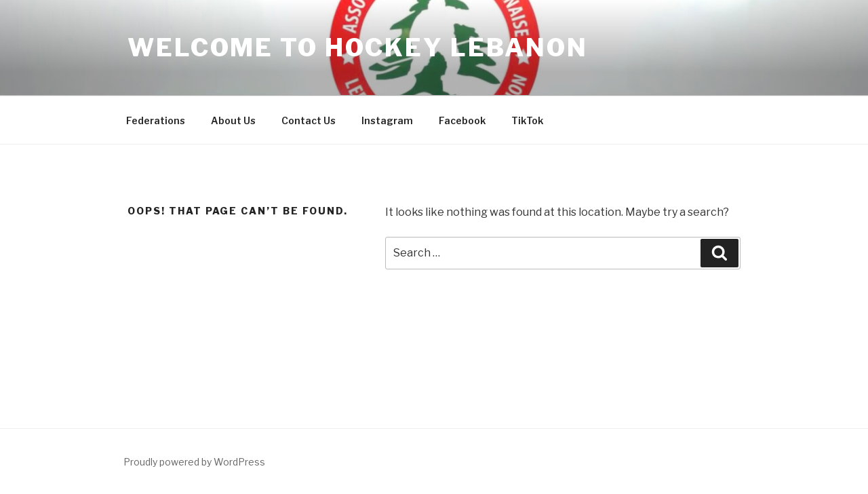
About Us (233, 120)
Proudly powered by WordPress (194, 462)
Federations (156, 120)
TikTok (527, 120)
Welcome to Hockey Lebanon (358, 47)
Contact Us (309, 120)
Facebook (462, 120)
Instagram (387, 120)
